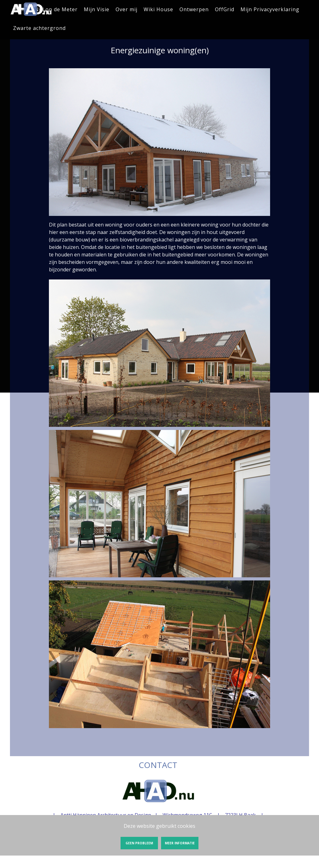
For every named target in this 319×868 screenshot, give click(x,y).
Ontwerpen (194, 9)
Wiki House (158, 9)
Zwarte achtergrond (39, 28)
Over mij (126, 9)
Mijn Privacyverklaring (270, 9)
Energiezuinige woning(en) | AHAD (31, 9)
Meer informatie (180, 843)
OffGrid (225, 9)
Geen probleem (139, 843)
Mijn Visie (97, 9)
